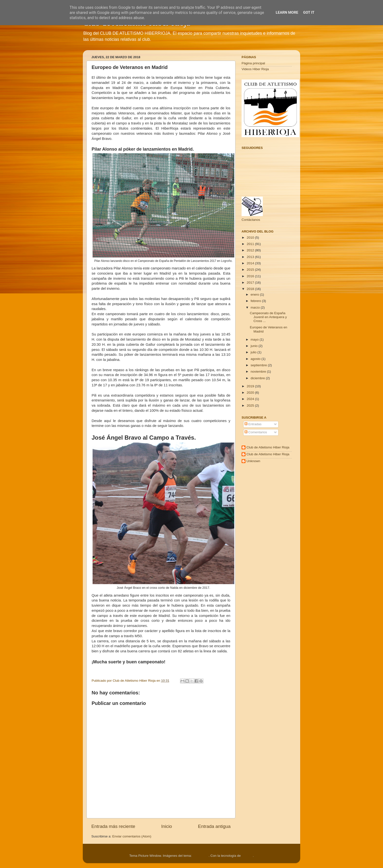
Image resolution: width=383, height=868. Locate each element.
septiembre (259, 365)
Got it (309, 12)
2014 (251, 263)
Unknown (253, 461)
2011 (251, 244)
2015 (251, 270)
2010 (251, 238)
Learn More (287, 12)
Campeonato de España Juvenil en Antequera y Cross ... (268, 317)
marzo (256, 307)
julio (254, 352)
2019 (251, 386)
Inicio (167, 826)
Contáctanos (251, 220)
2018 (251, 289)
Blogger (247, 856)
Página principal (253, 63)
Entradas (253, 424)
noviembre (259, 372)
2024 (251, 399)
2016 (251, 276)
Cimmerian (201, 856)
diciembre (258, 378)
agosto (256, 359)
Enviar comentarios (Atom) (132, 836)
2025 (251, 406)
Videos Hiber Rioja (255, 69)
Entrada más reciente (113, 826)
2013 (251, 257)
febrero (256, 301)
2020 (251, 393)
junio (255, 346)
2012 (251, 250)
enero (255, 295)
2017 (251, 283)
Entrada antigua (214, 826)
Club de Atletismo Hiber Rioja (268, 447)
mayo (255, 339)
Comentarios (256, 432)
